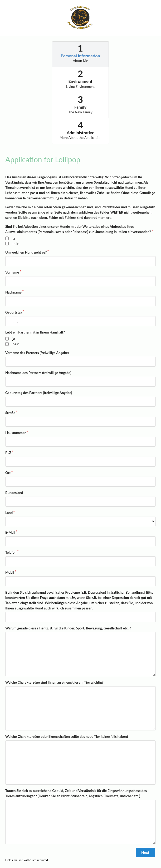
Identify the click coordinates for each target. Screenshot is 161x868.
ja (14, 238)
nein (16, 243)
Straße (10, 413)
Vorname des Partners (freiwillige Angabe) (37, 353)
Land (9, 513)
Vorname (12, 272)
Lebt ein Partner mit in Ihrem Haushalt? (35, 332)
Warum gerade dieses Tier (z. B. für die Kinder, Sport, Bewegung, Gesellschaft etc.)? (68, 628)
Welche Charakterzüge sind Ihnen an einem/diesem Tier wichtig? (54, 682)
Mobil (10, 572)
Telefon (11, 552)
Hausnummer (16, 433)
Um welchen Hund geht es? (26, 252)
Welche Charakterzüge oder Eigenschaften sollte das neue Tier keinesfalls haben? (67, 736)
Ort (8, 473)
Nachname (13, 292)
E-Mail (10, 532)
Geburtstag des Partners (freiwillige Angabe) (39, 393)
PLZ (8, 453)
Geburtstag (14, 312)
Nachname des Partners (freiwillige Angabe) (38, 373)
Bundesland (14, 493)
